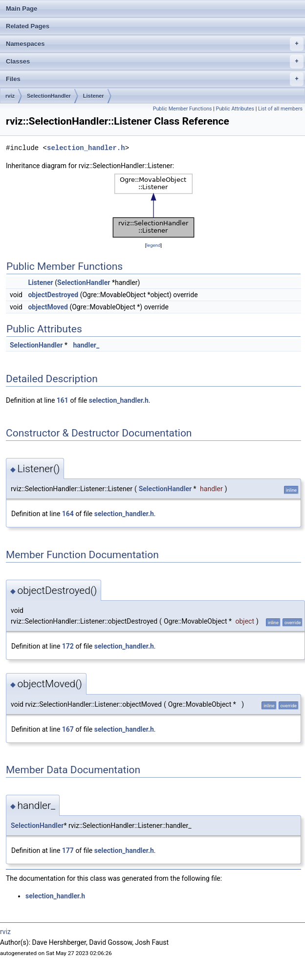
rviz (10, 96)
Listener (94, 96)
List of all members (280, 109)
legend (153, 245)
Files (155, 79)
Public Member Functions (183, 109)
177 (68, 850)
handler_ (86, 345)
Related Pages (28, 26)
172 (68, 646)
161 (63, 400)
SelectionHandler (49, 96)
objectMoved (48, 307)
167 (68, 729)
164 (68, 514)
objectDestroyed (53, 295)
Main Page (22, 9)
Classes (155, 62)
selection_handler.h (86, 148)
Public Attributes (235, 109)
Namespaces (155, 44)
